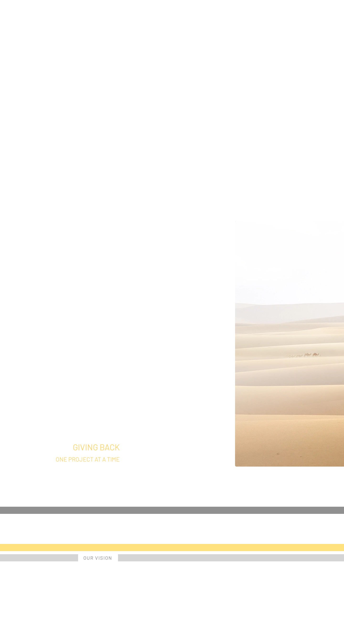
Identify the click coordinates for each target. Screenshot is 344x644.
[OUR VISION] (98, 558)
